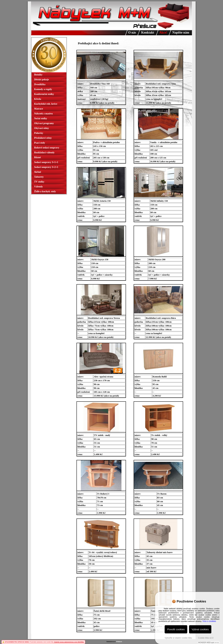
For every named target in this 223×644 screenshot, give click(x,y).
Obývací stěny (41, 128)
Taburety (39, 177)
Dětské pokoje (41, 80)
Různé (37, 157)
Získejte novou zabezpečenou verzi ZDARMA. (69, 642)
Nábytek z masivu (43, 114)
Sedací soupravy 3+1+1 (46, 162)
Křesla (38, 99)
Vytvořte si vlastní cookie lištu (178, 638)
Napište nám (181, 33)
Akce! (163, 33)
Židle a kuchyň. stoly (45, 191)
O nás (132, 33)
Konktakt (148, 33)
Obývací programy (44, 123)
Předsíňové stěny (43, 138)
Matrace (39, 109)
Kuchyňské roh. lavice (46, 104)
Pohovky (39, 133)
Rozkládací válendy (44, 153)
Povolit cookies (176, 629)
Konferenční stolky (44, 94)
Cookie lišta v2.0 (206, 638)
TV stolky (39, 182)
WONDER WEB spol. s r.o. (209, 643)
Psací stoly (40, 143)
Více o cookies (209, 621)
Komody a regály (43, 89)
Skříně (38, 172)
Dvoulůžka (40, 84)
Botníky (38, 75)
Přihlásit (119, 642)
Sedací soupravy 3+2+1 (46, 167)
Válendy (39, 187)
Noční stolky (41, 118)
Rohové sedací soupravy (47, 148)
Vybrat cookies (200, 629)
